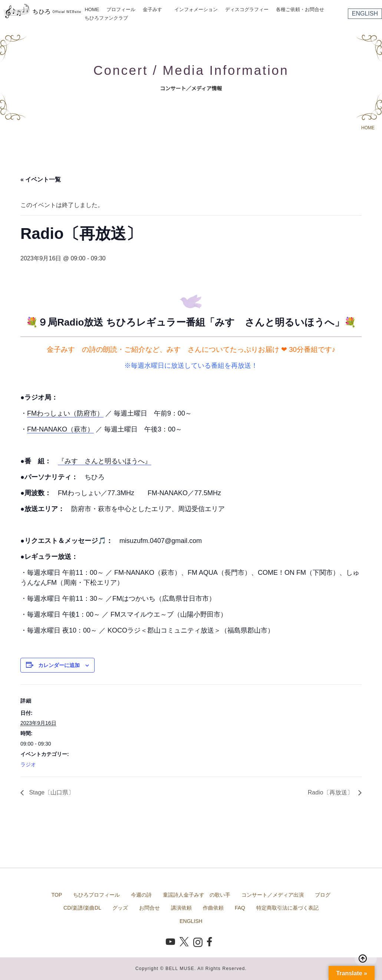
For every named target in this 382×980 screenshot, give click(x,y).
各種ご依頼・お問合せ (300, 9)
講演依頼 (181, 908)
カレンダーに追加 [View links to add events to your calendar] (59, 665)
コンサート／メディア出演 (273, 895)
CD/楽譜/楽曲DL (82, 908)
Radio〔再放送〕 (331, 792)
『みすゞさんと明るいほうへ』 (105, 461)
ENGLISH (365, 14)
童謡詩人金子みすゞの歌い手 (197, 895)
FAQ (240, 908)
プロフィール (121, 9)
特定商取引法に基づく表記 (287, 908)
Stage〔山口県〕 (51, 792)
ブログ (323, 895)
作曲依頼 (213, 908)
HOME (92, 9)
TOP (57, 895)
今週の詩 (141, 895)
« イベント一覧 (41, 179)
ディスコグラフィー (247, 9)
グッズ (120, 908)
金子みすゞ (155, 9)
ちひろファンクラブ (106, 18)
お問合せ (149, 908)
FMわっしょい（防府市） (65, 413)
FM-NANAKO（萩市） (60, 429)
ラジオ (28, 764)
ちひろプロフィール (96, 895)
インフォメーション (196, 9)
